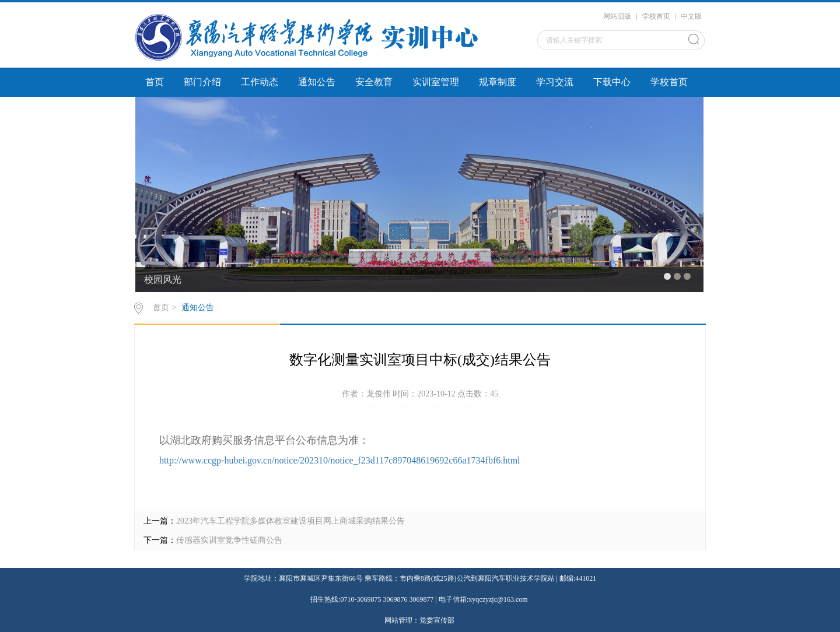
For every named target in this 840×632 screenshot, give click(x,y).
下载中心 (612, 82)
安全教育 (374, 82)
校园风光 (163, 280)
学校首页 (656, 16)
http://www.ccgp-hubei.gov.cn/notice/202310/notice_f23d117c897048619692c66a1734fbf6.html (340, 460)
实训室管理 (436, 82)
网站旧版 (617, 16)
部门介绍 (202, 82)
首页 (155, 82)
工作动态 (260, 82)
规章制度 (498, 82)
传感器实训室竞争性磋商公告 (229, 540)
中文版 (691, 16)
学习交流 (555, 82)
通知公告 (317, 82)
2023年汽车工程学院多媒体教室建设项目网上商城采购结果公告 (290, 521)
